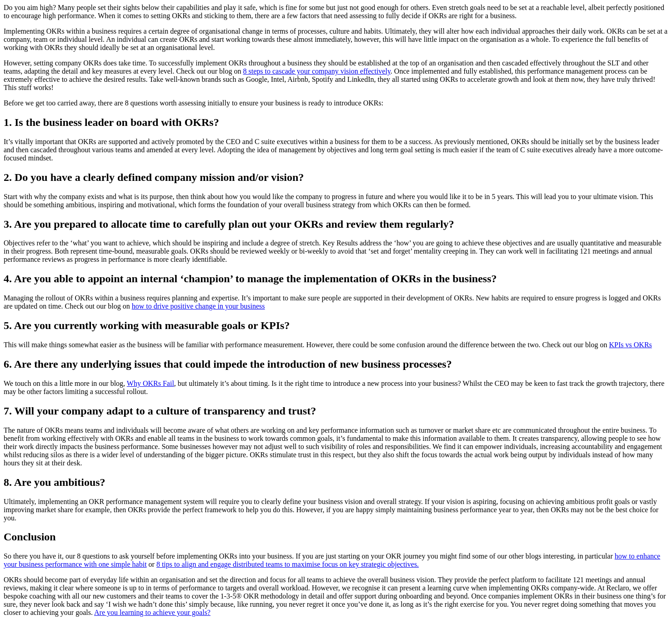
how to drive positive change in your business (198, 306)
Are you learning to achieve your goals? (152, 612)
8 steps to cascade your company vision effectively (317, 71)
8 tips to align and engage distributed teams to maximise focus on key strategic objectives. (288, 564)
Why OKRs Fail (150, 383)
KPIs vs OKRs (631, 345)
